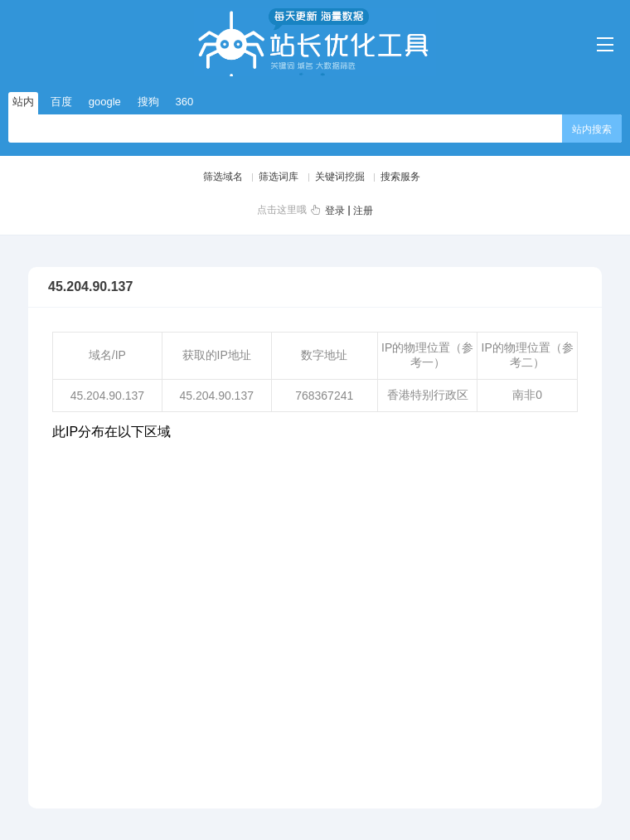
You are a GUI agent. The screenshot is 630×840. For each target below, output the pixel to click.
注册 (363, 211)
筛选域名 (223, 177)
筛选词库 (279, 177)
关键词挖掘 (340, 177)
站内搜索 (592, 129)
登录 (335, 211)
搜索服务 (400, 177)
